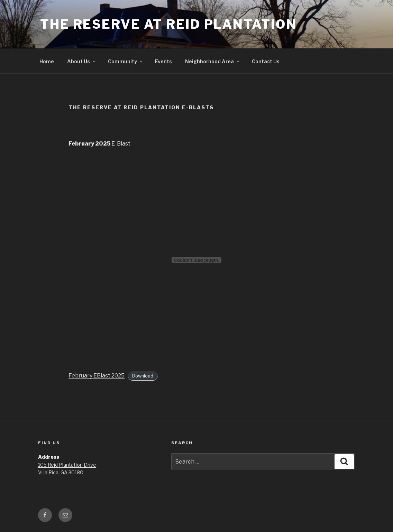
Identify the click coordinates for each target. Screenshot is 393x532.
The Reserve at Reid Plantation (168, 24)
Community (126, 61)
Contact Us (266, 61)
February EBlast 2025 (97, 376)
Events (163, 61)
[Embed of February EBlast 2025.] (196, 260)
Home (47, 61)
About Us (82, 61)
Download (143, 376)
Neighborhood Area (213, 61)
